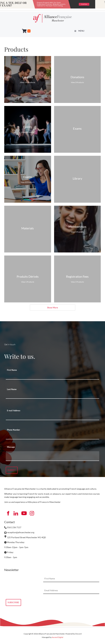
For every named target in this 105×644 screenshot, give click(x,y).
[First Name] (52, 376)
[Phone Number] (52, 436)
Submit (12, 470)
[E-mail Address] (52, 417)
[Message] (52, 456)
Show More (52, 308)
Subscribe (13, 602)
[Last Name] (52, 395)
